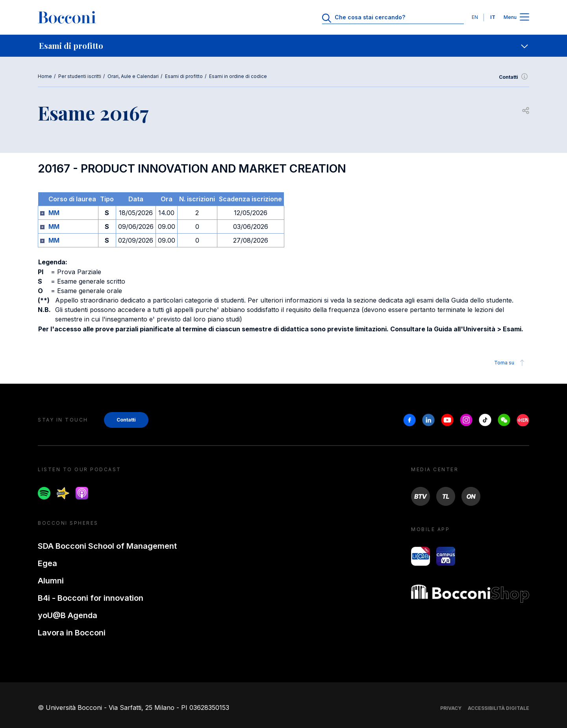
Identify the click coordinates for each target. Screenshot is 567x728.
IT (493, 17)
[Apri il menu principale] (524, 18)
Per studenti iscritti (80, 76)
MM (54, 213)
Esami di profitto (184, 76)
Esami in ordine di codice (238, 76)
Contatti (514, 77)
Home (45, 76)
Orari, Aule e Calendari (133, 76)
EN (475, 17)
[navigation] (283, 46)
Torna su (510, 363)
